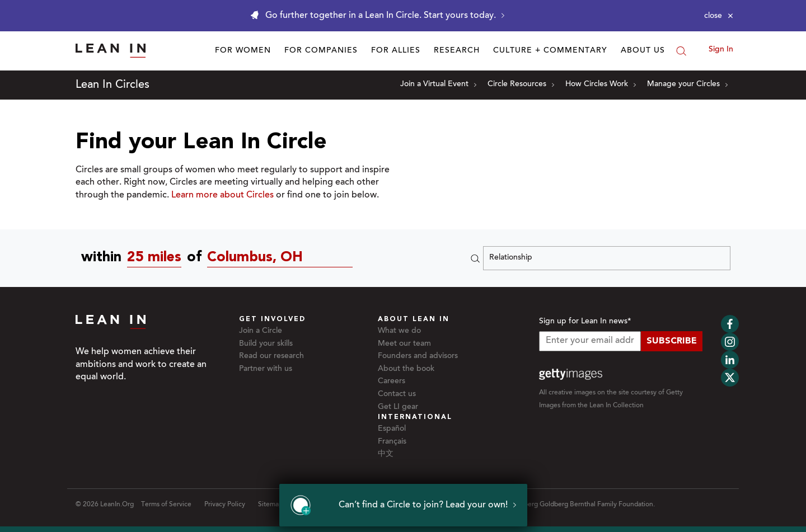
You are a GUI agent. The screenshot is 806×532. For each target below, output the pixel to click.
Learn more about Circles (222, 195)
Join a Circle (261, 331)
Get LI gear (398, 407)
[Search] (681, 51)
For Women (243, 51)
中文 (386, 454)
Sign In (721, 50)
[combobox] (157, 258)
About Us (643, 51)
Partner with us (266, 369)
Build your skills (266, 344)
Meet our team (404, 344)
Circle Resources (521, 84)
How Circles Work (601, 84)
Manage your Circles (687, 84)
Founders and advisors (418, 356)
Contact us (397, 394)
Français (392, 442)
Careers (392, 382)
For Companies (321, 51)
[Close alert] (719, 16)
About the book (406, 369)
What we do (399, 331)
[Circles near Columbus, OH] (283, 258)
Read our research (271, 356)
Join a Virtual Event (438, 84)
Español (392, 429)
